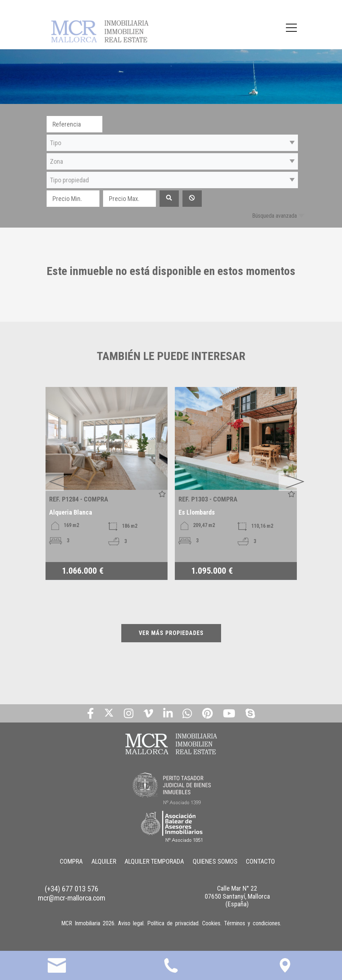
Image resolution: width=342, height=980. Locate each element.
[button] (172, 143)
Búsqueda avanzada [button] (274, 216)
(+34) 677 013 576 (72, 889)
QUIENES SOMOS (215, 861)
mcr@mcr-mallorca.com (72, 898)
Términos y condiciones (252, 923)
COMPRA (71, 861)
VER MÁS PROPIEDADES (171, 633)
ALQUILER (103, 861)
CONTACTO (261, 861)
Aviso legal (131, 923)
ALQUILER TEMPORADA (154, 861)
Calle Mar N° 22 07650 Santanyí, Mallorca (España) (237, 896)
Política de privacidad (173, 923)
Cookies (211, 923)
